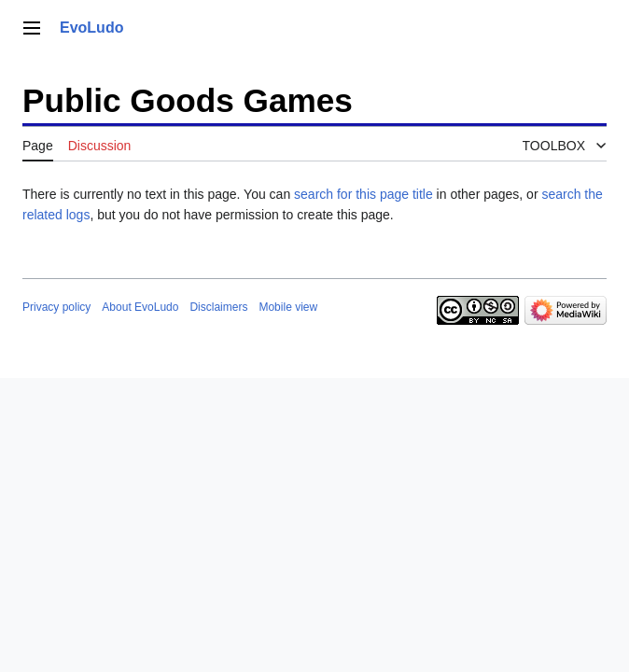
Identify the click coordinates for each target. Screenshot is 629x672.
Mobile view (288, 307)
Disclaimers (218, 307)
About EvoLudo (140, 307)
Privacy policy (56, 307)
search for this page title (363, 194)
